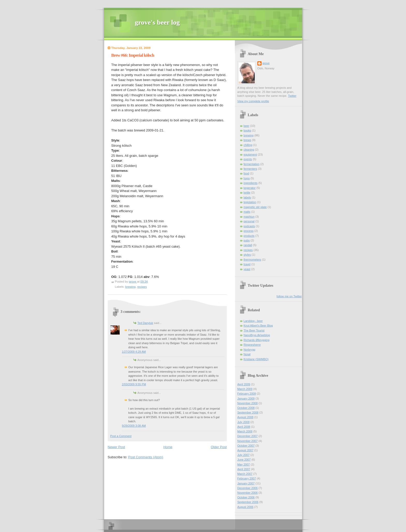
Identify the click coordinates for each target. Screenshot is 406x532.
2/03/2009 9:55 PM (134, 384)
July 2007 (244, 455)
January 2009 (246, 398)
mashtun (249, 217)
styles (247, 255)
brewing (130, 287)
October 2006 (246, 497)
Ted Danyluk (145, 323)
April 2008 (244, 427)
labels (247, 197)
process (249, 231)
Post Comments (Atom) (146, 457)
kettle (247, 193)
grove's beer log (157, 22)
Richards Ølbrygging (257, 340)
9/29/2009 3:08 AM (134, 426)
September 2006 (248, 502)
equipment (250, 154)
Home (168, 447)
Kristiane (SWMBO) (256, 359)
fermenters (251, 169)
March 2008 (245, 431)
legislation (250, 202)
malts (247, 212)
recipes (142, 287)
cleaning (249, 150)
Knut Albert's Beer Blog (258, 326)
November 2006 (248, 493)
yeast (247, 269)
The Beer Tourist (254, 330)
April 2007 (244, 469)
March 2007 (245, 474)
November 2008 (248, 403)
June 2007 (244, 460)
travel (247, 264)
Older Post (219, 447)
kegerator (250, 188)
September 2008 (248, 412)
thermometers (252, 260)
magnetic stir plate (255, 207)
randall (248, 245)
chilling (248, 145)
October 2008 (246, 408)
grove (266, 63)
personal (249, 221)
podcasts (249, 226)
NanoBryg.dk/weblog (257, 335)
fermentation (252, 164)
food (247, 173)
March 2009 (245, 389)
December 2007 (248, 436)
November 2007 (248, 441)
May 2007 (244, 464)
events (248, 159)
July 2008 (244, 422)
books (247, 130)
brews (247, 140)
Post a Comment (121, 436)
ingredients (251, 183)
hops (247, 178)
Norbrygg (249, 350)
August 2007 (245, 450)
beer (247, 126)
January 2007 (246, 483)
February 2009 (247, 394)
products (249, 236)
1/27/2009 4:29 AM (134, 352)
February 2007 (247, 478)
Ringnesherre (252, 345)
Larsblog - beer (253, 321)
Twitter (292, 96)
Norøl (247, 354)
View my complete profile (253, 101)
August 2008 (245, 417)
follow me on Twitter (289, 296)
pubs (247, 240)
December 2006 (248, 488)
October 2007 (246, 446)
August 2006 (245, 507)
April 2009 (244, 384)
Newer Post (116, 447)
